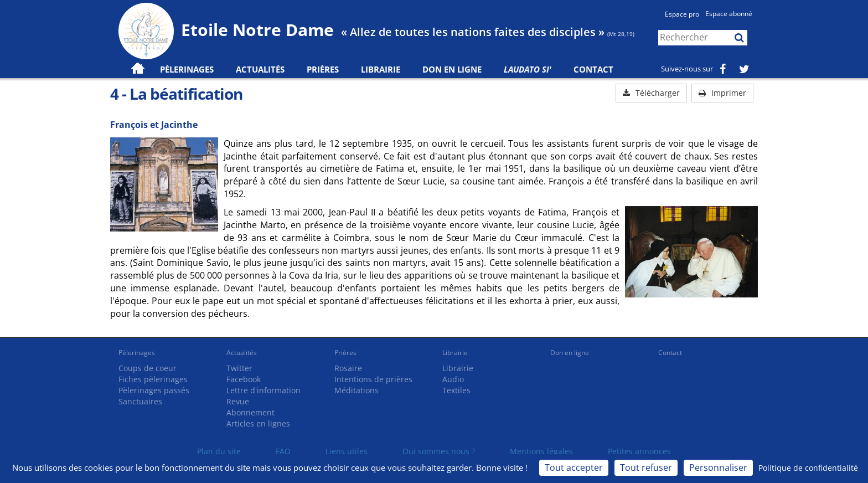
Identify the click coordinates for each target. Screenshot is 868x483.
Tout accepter (574, 467)
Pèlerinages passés (154, 390)
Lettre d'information (263, 390)
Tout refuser (646, 467)
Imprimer (722, 93)
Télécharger (651, 93)
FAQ (283, 451)
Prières (323, 69)
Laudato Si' (528, 69)
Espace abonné (729, 14)
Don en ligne (452, 69)
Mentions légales (541, 451)
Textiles (456, 390)
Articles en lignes (258, 423)
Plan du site (219, 451)
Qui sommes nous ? (439, 451)
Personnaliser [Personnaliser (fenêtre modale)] (718, 467)
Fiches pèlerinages (153, 379)
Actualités (242, 353)
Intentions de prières (373, 379)
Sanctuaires (140, 401)
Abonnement (250, 412)
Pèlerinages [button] (187, 69)
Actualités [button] (260, 69)
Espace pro (682, 14)
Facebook (244, 379)
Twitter (239, 368)
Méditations (356, 390)
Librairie (381, 69)
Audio (453, 379)
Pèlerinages (137, 353)
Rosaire (348, 368)
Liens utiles (347, 451)
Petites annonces (639, 451)
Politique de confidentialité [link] (808, 468)
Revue (238, 401)
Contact (593, 69)
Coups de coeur (148, 368)
